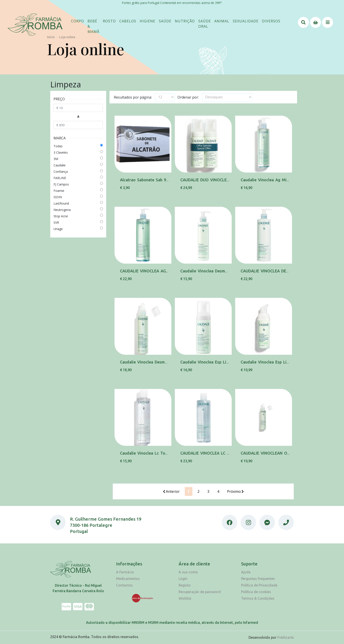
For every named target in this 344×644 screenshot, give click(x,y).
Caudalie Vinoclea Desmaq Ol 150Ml (154, 362)
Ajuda (246, 572)
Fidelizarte (286, 637)
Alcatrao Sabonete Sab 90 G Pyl (150, 180)
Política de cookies (256, 592)
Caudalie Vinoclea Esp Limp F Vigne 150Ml (220, 362)
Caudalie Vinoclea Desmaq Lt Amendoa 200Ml (223, 271)
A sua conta (188, 572)
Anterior (171, 491)
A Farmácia (125, 572)
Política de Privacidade (259, 585)
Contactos (124, 585)
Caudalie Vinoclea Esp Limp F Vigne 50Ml (279, 362)
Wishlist (185, 598)
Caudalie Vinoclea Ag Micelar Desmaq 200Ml (283, 180)
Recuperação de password (200, 592)
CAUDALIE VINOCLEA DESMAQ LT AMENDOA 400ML (289, 271)
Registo (185, 585)
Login (183, 579)
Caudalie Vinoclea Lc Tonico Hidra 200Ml (159, 453)
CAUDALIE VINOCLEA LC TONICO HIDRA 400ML (225, 453)
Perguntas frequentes (258, 579)
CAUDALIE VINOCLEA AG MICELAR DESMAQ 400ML (168, 271)
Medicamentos (128, 579)
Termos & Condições (258, 598)
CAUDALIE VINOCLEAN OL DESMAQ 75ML (280, 453)
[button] (78, 21)
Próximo (235, 491)
